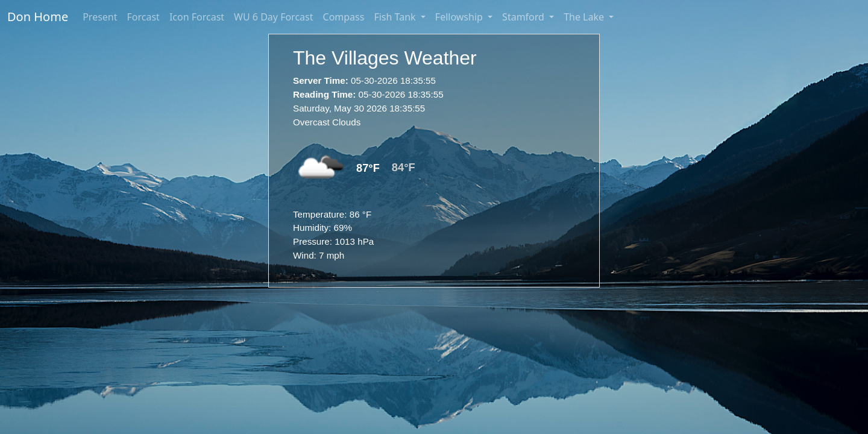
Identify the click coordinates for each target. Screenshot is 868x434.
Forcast (143, 17)
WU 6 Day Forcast (273, 17)
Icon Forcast (197, 17)
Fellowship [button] (460, 17)
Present (100, 17)
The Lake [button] (585, 17)
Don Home (38, 17)
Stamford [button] (524, 17)
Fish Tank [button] (396, 17)
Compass (344, 17)
